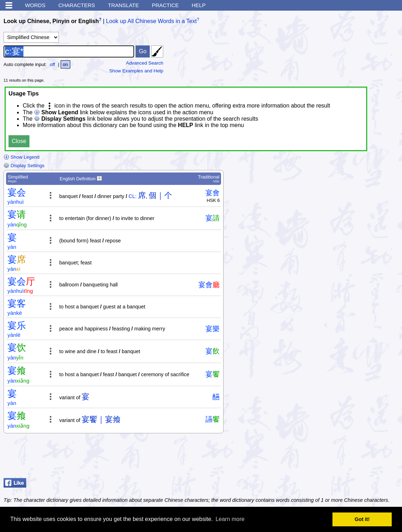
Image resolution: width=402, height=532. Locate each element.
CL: (132, 196)
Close (19, 141)
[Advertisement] (342, 457)
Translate (123, 5)
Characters (76, 5)
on (65, 64)
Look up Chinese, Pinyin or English (51, 21)
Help (199, 5)
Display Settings (24, 166)
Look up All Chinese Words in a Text (152, 21)
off (52, 64)
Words (35, 5)
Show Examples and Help (136, 71)
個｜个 (160, 195)
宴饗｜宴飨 (101, 419)
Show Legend (21, 157)
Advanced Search (145, 63)
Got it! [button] (362, 519)
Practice (165, 5)
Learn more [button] (230, 519)
